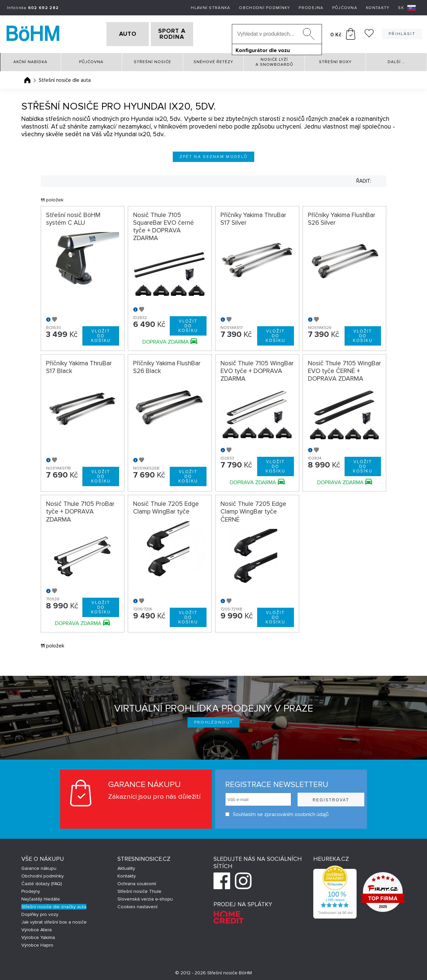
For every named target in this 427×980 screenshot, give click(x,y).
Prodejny (31, 889)
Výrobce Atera (37, 927)
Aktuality (126, 866)
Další (396, 60)
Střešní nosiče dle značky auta (54, 904)
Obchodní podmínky (264, 8)
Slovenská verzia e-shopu (145, 897)
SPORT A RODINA (183, 33)
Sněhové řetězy (213, 60)
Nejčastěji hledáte (41, 897)
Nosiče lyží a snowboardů (274, 60)
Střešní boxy (335, 60)
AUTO (117, 33)
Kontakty (378, 8)
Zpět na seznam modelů (214, 154)
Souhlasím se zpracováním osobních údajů (274, 812)
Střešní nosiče (152, 60)
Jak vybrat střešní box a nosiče (54, 920)
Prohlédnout (214, 720)
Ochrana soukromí (137, 881)
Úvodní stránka (27, 78)
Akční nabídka (30, 60)
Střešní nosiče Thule (139, 889)
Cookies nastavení (137, 904)
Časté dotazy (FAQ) (42, 881)
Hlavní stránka (210, 8)
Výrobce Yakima (38, 935)
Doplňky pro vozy (40, 912)
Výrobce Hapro (37, 943)
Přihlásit (402, 33)
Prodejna (311, 8)
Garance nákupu (39, 866)
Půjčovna (345, 8)
